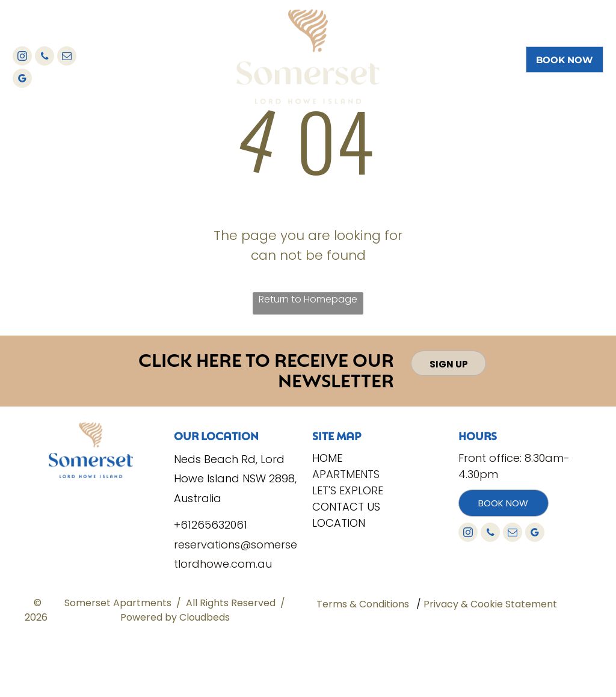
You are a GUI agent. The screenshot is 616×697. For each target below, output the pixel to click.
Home (327, 458)
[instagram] (22, 57)
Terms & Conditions (363, 604)
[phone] (45, 57)
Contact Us (346, 507)
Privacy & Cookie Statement (490, 604)
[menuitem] (194, 33)
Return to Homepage (308, 299)
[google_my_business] (22, 80)
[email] (67, 57)
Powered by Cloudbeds (175, 617)
